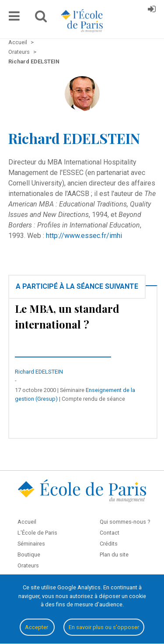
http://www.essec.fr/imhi (84, 236)
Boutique (29, 555)
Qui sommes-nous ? (125, 522)
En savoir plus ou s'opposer (104, 627)
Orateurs (28, 565)
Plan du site (114, 555)
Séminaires (31, 544)
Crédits (109, 544)
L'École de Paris (37, 533)
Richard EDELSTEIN (39, 372)
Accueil (27, 522)
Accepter (37, 627)
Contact (110, 533)
